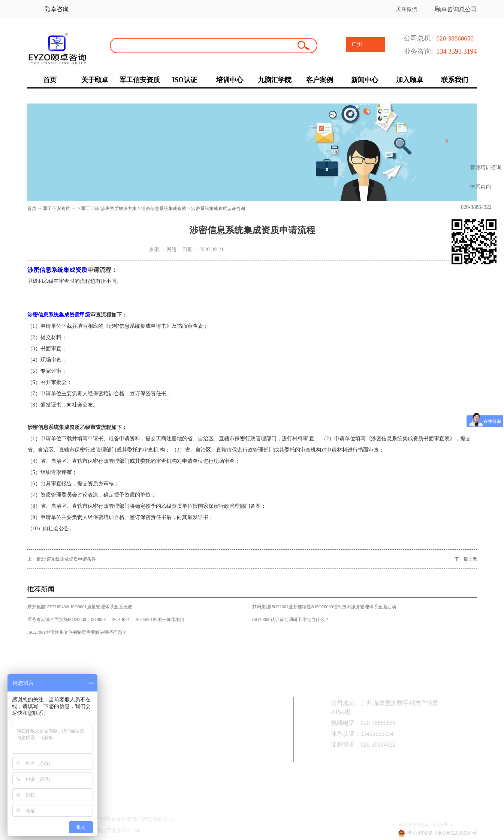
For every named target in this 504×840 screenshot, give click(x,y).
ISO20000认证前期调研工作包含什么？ (291, 619)
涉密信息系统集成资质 (164, 208)
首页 (32, 208)
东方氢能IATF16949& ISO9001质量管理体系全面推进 (80, 607)
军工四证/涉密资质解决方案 (109, 208)
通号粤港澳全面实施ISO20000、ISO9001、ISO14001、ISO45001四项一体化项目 (106, 619)
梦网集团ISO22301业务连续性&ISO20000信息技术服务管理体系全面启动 (324, 607)
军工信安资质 (57, 208)
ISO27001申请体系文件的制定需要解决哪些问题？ (77, 632)
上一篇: (62, 559)
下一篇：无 (466, 559)
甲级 (85, 315)
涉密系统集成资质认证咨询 (218, 208)
